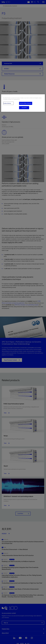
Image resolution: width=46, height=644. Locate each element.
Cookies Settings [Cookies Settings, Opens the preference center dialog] (7, 103)
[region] (23, 103)
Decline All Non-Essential (26, 103)
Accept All (24, 108)
